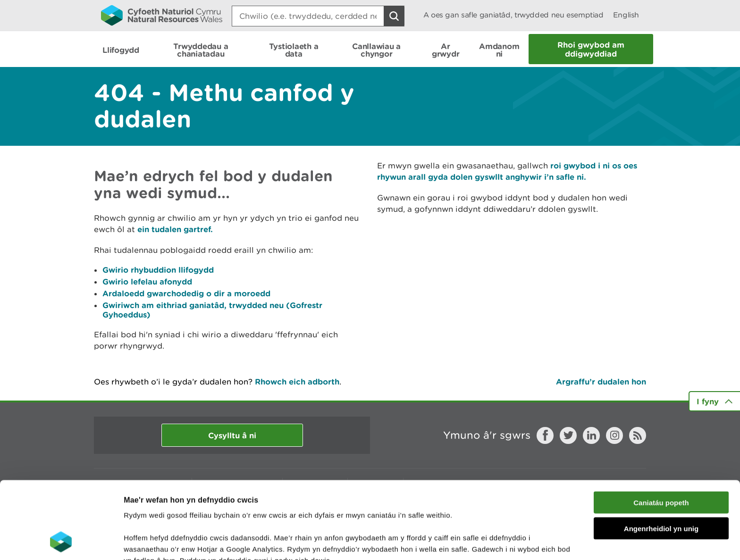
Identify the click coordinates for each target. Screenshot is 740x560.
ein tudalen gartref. (175, 229)
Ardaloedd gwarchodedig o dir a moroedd (186, 293)
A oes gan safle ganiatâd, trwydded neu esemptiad (513, 15)
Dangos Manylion (525, 541)
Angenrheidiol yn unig (661, 456)
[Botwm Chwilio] (394, 16)
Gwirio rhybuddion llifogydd (158, 270)
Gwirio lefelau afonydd (147, 281)
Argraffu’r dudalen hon (601, 381)
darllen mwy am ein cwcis (190, 511)
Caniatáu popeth (661, 430)
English (626, 15)
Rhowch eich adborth (297, 381)
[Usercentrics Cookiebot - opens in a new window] (61, 542)
